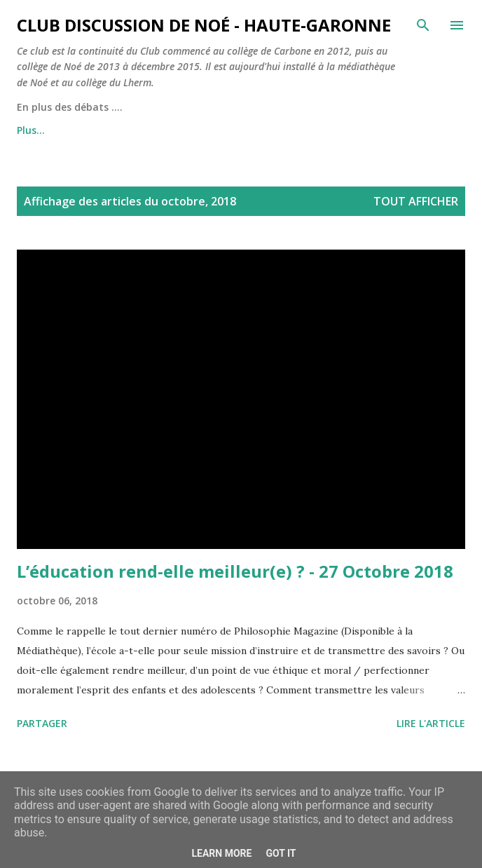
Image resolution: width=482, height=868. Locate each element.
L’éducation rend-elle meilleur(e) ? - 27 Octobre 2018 (235, 571)
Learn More (221, 853)
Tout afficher (416, 201)
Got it (281, 853)
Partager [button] (42, 723)
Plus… (31, 130)
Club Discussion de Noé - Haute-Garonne (204, 25)
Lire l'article (431, 723)
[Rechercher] (423, 25)
